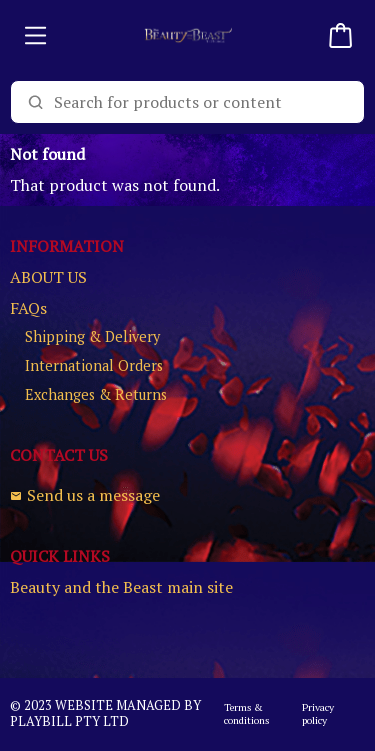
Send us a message (85, 495)
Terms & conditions (247, 714)
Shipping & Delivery (92, 337)
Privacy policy (318, 714)
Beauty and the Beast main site (121, 587)
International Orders (94, 366)
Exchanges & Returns (96, 395)
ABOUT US (48, 277)
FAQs (28, 308)
